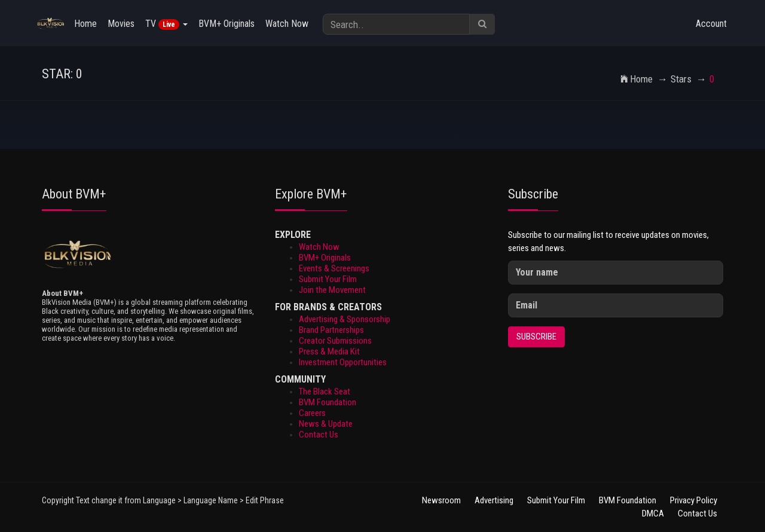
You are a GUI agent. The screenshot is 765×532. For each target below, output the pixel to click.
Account (711, 24)
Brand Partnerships (331, 330)
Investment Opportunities (343, 362)
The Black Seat (325, 392)
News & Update (326, 424)
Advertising (495, 500)
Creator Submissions (335, 341)
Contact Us (319, 435)
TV (166, 24)
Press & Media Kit (329, 351)
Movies (121, 24)
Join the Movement (332, 290)
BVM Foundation (328, 402)
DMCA (653, 513)
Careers (312, 413)
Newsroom (441, 500)
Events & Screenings (334, 268)
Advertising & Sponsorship (345, 319)
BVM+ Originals (227, 24)
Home (85, 24)
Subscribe (536, 337)
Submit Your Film (328, 279)
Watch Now (287, 24)
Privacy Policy (694, 500)
